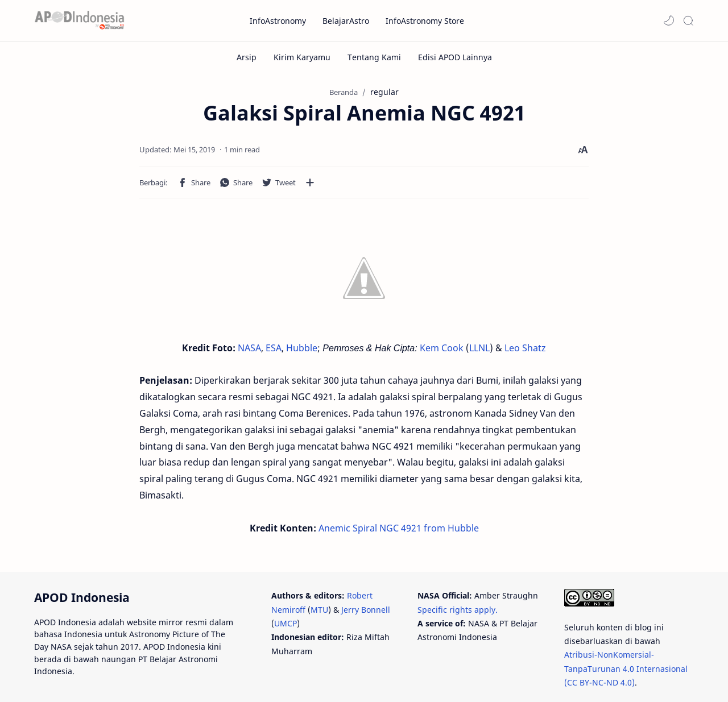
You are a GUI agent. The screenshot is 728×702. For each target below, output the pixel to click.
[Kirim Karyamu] (302, 57)
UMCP (286, 587)
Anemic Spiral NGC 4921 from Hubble (399, 482)
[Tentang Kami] (374, 57)
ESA (274, 351)
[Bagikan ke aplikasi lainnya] (210, 186)
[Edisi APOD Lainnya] (455, 57)
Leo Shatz (525, 351)
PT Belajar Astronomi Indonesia (154, 677)
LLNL (479, 351)
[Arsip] (247, 57)
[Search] (688, 20)
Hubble (302, 351)
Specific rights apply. (458, 573)
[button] (669, 20)
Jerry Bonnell (366, 573)
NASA (249, 351)
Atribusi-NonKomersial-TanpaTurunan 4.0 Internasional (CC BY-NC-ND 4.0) (626, 633)
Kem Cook (442, 351)
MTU (319, 573)
